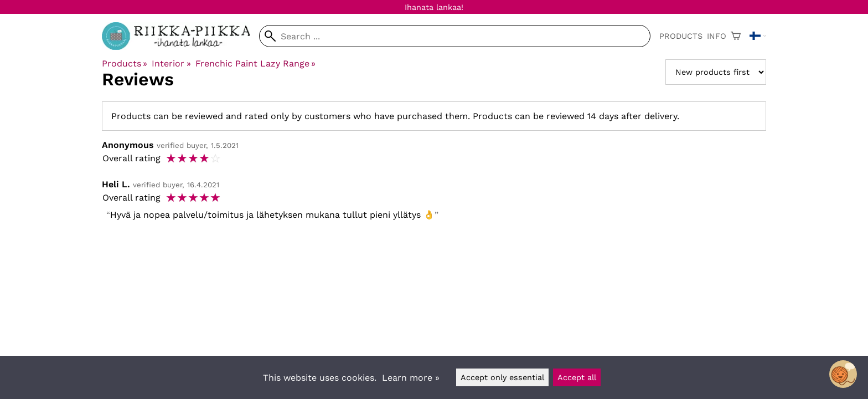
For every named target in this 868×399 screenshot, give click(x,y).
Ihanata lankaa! (434, 7)
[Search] (455, 36)
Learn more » (411, 378)
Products (681, 36)
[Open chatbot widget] (843, 374)
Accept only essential (502, 377)
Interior (171, 63)
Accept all (577, 377)
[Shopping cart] (736, 36)
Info (717, 36)
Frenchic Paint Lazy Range (255, 63)
